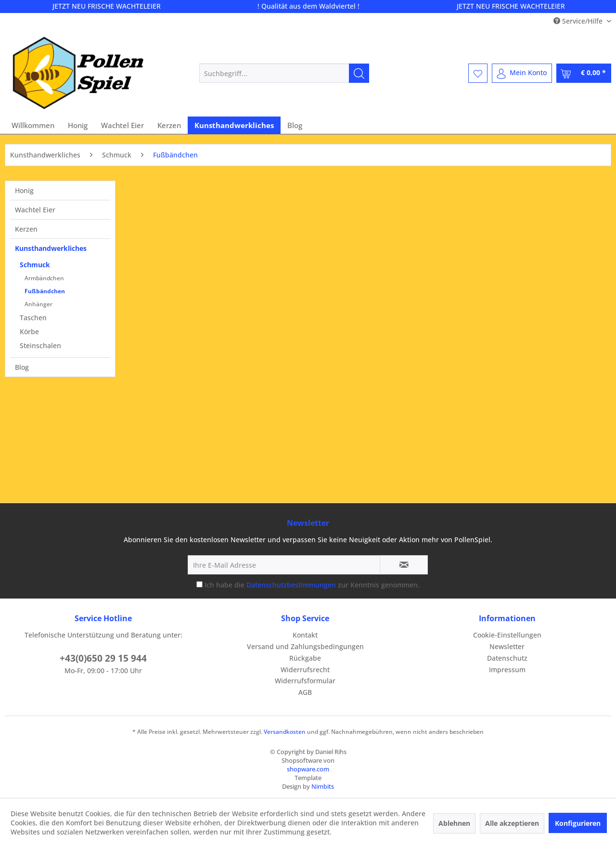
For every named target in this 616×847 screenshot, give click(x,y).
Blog (22, 367)
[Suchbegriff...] (284, 73)
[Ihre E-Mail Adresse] (284, 565)
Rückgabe (305, 658)
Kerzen (26, 229)
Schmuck (35, 265)
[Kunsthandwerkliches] (234, 125)
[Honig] (78, 125)
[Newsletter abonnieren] (404, 565)
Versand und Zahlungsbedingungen (305, 646)
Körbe (29, 332)
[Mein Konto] (522, 73)
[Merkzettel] (478, 73)
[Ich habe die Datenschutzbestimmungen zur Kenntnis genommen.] (199, 584)
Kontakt (305, 635)
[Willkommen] (33, 125)
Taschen (33, 318)
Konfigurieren (578, 823)
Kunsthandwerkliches (51, 248)
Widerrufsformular (305, 681)
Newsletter (507, 646)
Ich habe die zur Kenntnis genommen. (312, 585)
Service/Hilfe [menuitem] (579, 21)
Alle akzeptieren (512, 823)
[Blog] (295, 125)
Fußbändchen (45, 291)
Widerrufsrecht (305, 670)
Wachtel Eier (35, 210)
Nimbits (323, 786)
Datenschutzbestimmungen (291, 585)
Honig (24, 190)
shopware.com (308, 769)
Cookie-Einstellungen (507, 635)
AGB (305, 692)
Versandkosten (285, 732)
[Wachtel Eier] (122, 125)
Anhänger (38, 304)
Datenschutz (507, 658)
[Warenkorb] (584, 73)
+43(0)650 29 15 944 (103, 658)
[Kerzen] (169, 125)
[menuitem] (284, 73)
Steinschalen (40, 345)
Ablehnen (454, 823)
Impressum (507, 670)
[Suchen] (359, 73)
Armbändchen (44, 278)
